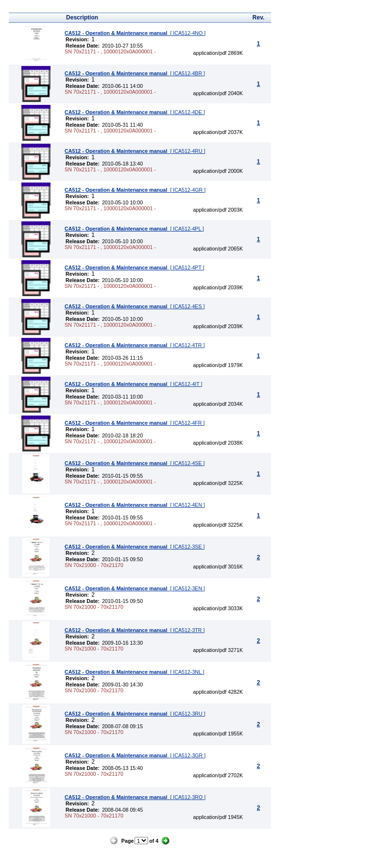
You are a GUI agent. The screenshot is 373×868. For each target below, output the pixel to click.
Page (127, 841)
